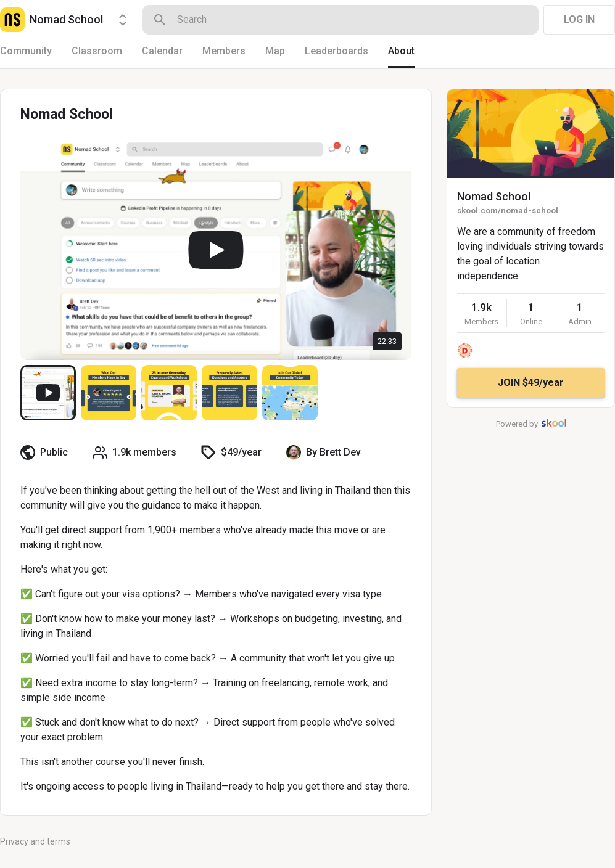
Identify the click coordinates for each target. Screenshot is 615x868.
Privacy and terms (35, 841)
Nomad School (494, 196)
